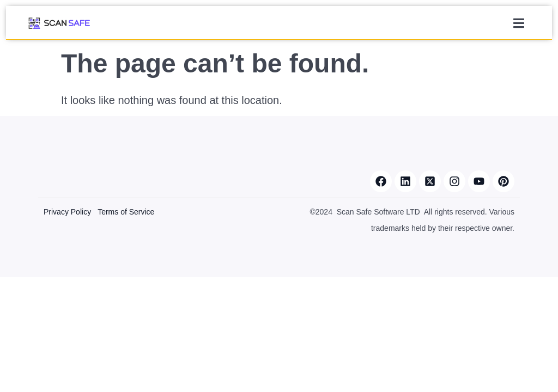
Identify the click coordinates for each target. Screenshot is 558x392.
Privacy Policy (67, 212)
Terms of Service (126, 212)
